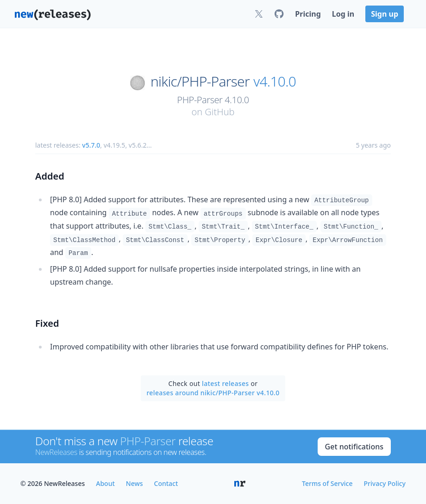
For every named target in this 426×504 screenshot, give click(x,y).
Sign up (385, 14)
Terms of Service (327, 483)
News (135, 483)
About (105, 483)
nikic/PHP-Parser (200, 81)
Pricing (308, 14)
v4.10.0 (275, 81)
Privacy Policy (385, 483)
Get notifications (354, 447)
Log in (343, 14)
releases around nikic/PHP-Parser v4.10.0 (213, 393)
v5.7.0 (91, 145)
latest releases (225, 383)
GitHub (219, 112)
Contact (166, 483)
